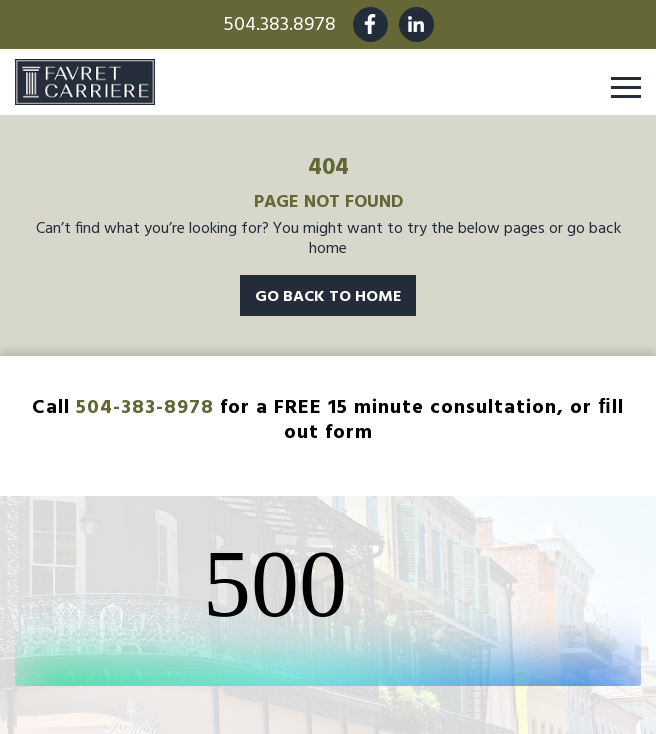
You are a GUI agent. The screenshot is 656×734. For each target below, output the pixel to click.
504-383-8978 (145, 408)
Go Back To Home (328, 297)
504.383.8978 (279, 25)
